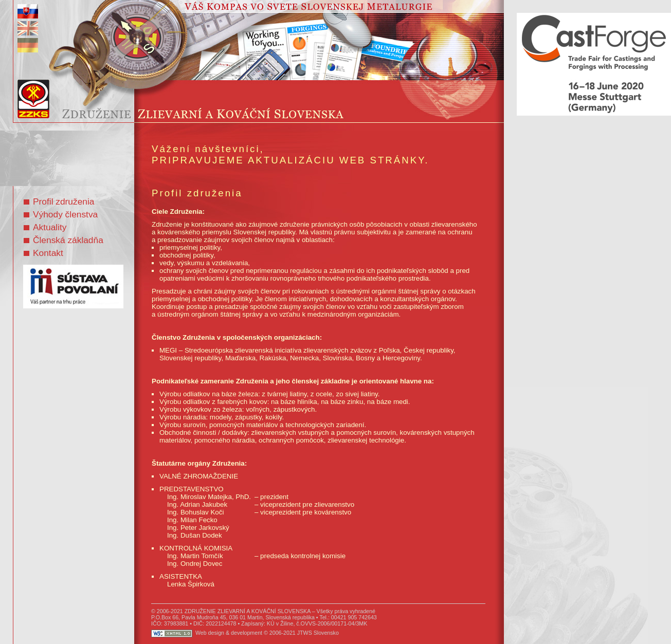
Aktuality (45, 227)
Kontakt (43, 253)
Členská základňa (64, 240)
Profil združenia (59, 201)
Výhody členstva (61, 214)
